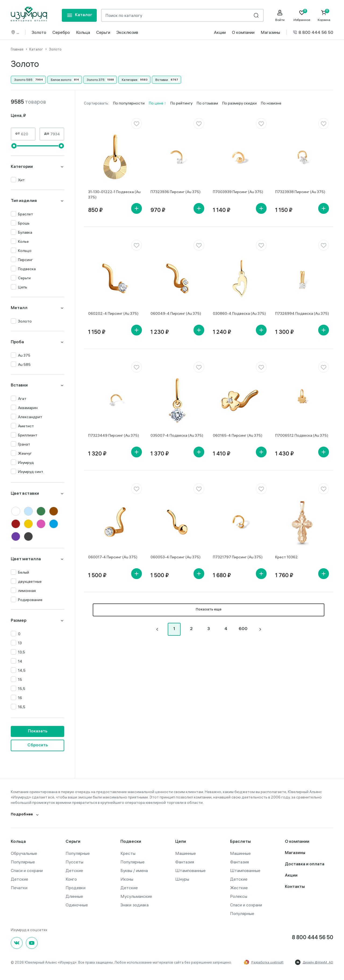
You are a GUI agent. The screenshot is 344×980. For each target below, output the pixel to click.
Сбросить (38, 745)
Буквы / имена (134, 870)
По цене (157, 103)
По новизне (271, 103)
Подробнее (22, 815)
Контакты (295, 887)
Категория (130, 80)
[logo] (29, 14)
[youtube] (32, 943)
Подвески (131, 842)
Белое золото (61, 80)
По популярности (129, 103)
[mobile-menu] (79, 15)
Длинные (74, 896)
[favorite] (137, 124)
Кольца (83, 32)
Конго (71, 879)
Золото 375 (96, 80)
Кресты (128, 853)
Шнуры (182, 879)
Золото (39, 32)
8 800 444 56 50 (313, 32)
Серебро (61, 32)
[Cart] (324, 16)
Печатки (19, 888)
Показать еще (209, 610)
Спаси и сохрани (27, 870)
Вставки (162, 80)
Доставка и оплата (305, 864)
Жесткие (239, 888)
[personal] (280, 16)
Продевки (76, 888)
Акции (220, 32)
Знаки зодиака (135, 905)
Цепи (181, 842)
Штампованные (190, 870)
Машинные (186, 853)
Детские (19, 879)
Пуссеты (74, 862)
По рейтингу (181, 103)
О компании (243, 32)
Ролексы (239, 896)
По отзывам (207, 103)
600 (243, 629)
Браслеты (240, 842)
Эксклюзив (127, 32)
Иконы (127, 879)
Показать (38, 731)
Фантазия (185, 862)
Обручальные (24, 853)
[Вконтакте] (17, 943)
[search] (256, 15)
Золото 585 (23, 80)
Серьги (103, 32)
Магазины (270, 32)
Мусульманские (136, 896)
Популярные (23, 862)
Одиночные (77, 905)
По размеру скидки (239, 103)
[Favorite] (302, 16)
